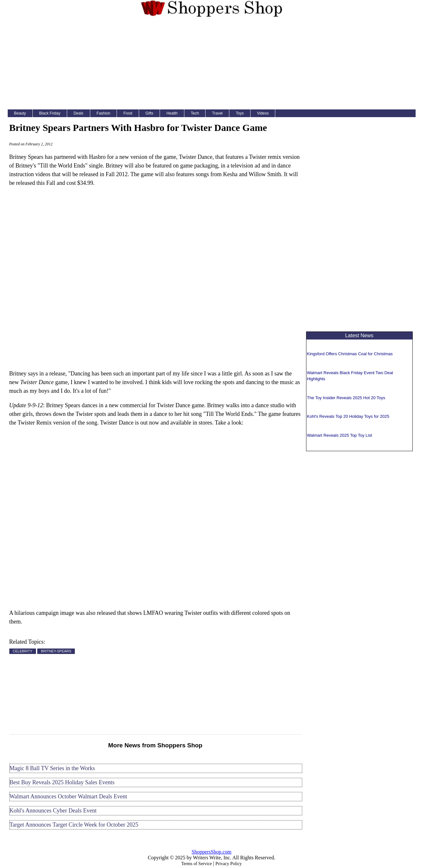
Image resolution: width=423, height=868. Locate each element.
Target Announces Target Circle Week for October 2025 (74, 825)
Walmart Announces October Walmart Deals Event (68, 796)
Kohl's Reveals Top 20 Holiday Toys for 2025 (348, 416)
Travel (217, 113)
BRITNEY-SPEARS (56, 651)
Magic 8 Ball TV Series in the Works (52, 768)
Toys (240, 113)
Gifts (150, 113)
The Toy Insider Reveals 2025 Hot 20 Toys (346, 398)
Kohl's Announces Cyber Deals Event (53, 811)
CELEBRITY (23, 651)
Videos (263, 113)
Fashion (104, 113)
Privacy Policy (229, 864)
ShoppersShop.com (212, 852)
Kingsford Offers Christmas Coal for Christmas (350, 354)
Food (128, 113)
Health (172, 113)
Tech (195, 113)
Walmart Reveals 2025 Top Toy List (340, 435)
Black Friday (50, 113)
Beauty (20, 113)
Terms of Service (196, 864)
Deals (79, 113)
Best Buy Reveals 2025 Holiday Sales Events (62, 782)
